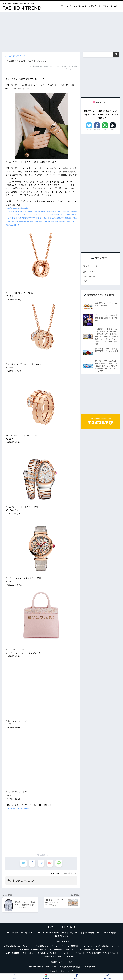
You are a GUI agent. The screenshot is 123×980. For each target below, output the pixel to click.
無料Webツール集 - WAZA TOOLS (43, 967)
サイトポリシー (71, 933)
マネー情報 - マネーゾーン (92, 950)
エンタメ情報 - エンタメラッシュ (45, 946)
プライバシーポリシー (50, 933)
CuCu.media (90, 276)
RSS (113, 130)
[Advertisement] (61, 31)
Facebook (97, 130)
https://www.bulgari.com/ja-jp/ (18, 808)
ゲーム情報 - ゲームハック (108, 946)
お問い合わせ (95, 6)
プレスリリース (70, 873)
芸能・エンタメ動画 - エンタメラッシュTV (62, 956)
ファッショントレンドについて (74, 6)
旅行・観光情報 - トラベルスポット (21, 953)
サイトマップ (63, 936)
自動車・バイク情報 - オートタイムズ (55, 953)
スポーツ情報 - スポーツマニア (64, 950)
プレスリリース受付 (111, 6)
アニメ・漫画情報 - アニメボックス (78, 946)
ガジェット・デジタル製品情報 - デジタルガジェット (97, 953)
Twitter (89, 130)
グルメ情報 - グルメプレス (16, 946)
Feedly (105, 130)
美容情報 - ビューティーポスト (34, 950)
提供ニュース (89, 272)
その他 (86, 281)
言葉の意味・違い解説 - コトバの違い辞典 (79, 967)
